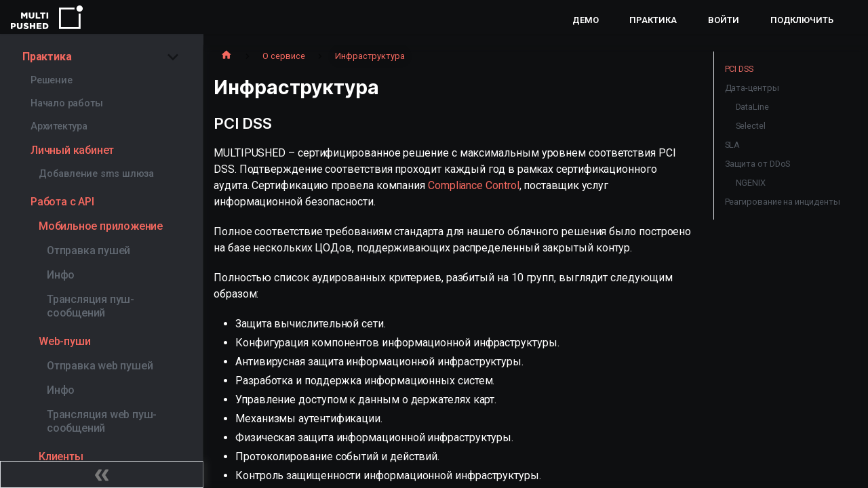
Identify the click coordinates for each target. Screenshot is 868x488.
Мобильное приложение (101, 226)
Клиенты (61, 456)
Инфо (61, 275)
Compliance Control (474, 185)
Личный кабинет (72, 150)
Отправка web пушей (100, 366)
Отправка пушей (88, 250)
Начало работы (66, 103)
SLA (733, 145)
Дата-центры (752, 88)
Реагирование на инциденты (783, 202)
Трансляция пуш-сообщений (91, 306)
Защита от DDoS (758, 164)
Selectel (751, 126)
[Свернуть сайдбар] (102, 474)
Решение (52, 80)
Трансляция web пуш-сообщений (102, 421)
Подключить (802, 20)
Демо (586, 20)
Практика (653, 20)
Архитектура (59, 126)
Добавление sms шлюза (96, 174)
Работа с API (62, 202)
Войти (724, 20)
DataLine (752, 107)
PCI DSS (739, 69)
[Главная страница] (226, 56)
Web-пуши (64, 341)
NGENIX (751, 183)
